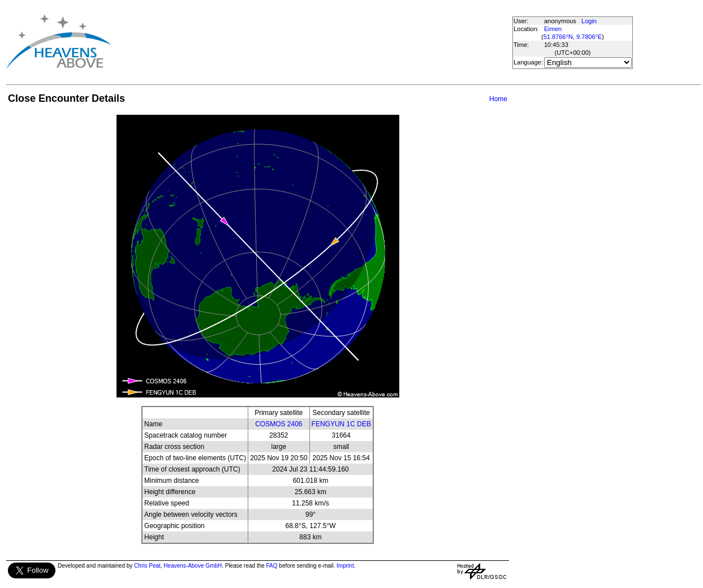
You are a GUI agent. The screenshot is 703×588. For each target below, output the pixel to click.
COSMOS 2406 (279, 424)
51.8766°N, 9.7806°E (573, 37)
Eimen (553, 29)
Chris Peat (147, 566)
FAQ (272, 566)
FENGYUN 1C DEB (341, 424)
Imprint (345, 566)
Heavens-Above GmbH (193, 566)
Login (589, 21)
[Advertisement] (316, 42)
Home (498, 99)
